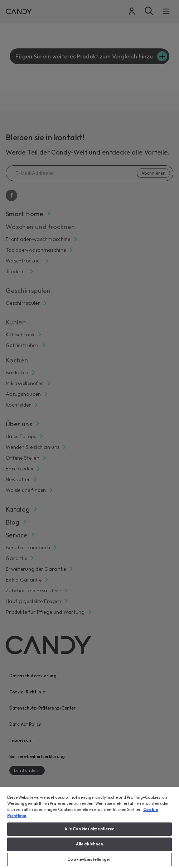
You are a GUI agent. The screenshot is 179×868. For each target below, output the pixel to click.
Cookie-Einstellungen (89, 859)
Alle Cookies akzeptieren (90, 829)
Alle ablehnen (89, 844)
